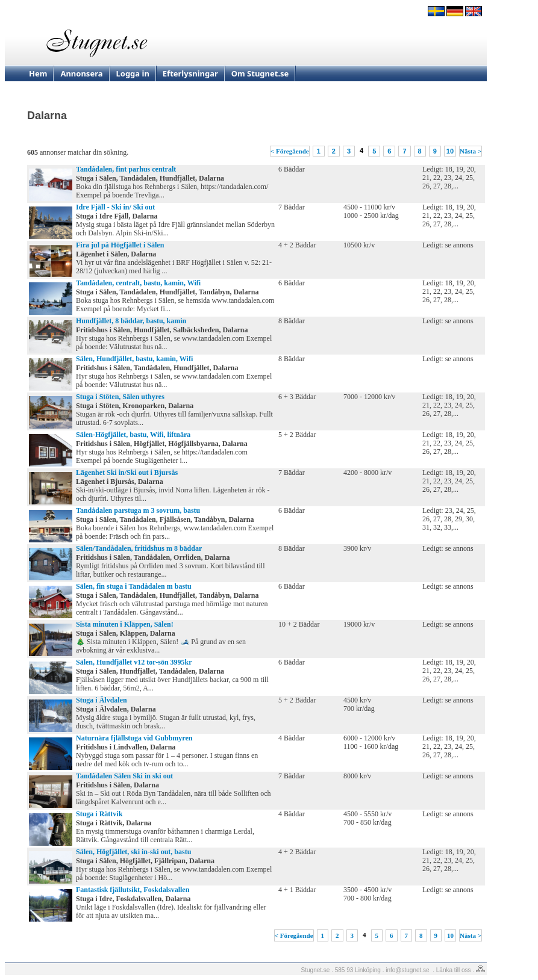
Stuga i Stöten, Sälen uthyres (120, 397)
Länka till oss (454, 970)
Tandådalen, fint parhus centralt (126, 169)
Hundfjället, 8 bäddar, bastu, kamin (131, 321)
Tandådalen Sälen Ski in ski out (124, 776)
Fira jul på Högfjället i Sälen (120, 245)
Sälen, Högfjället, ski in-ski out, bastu (133, 852)
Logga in (133, 73)
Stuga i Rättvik (99, 814)
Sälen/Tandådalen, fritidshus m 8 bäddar (139, 548)
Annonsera (81, 73)
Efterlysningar (190, 73)
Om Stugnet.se (260, 73)
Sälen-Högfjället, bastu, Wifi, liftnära (133, 435)
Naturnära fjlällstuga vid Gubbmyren (134, 738)
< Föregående (290, 151)
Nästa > (471, 151)
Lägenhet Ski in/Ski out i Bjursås (127, 473)
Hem (38, 73)
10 (450, 151)
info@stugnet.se (407, 970)
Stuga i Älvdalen (102, 700)
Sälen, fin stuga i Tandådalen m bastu (134, 586)
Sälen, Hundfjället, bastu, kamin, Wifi (134, 359)
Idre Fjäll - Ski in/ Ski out (115, 207)
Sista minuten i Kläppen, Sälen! (125, 624)
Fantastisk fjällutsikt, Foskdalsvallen (133, 890)
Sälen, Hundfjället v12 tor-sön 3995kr (134, 662)
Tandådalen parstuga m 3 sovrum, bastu (138, 510)
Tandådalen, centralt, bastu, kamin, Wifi (138, 283)
